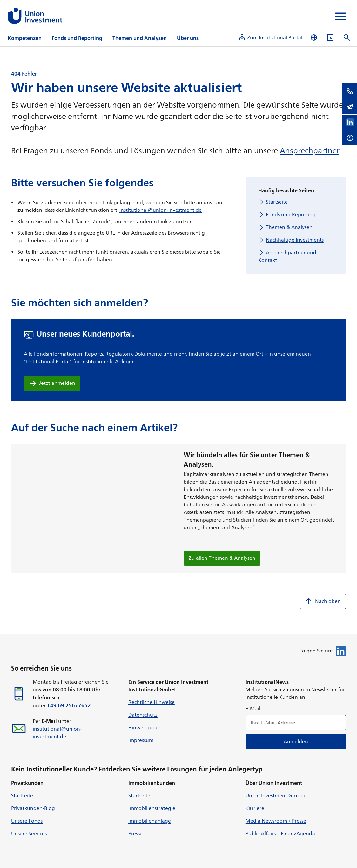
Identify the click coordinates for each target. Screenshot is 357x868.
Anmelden (296, 741)
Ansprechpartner (310, 150)
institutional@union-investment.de (161, 210)
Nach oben (323, 601)
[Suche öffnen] (347, 38)
